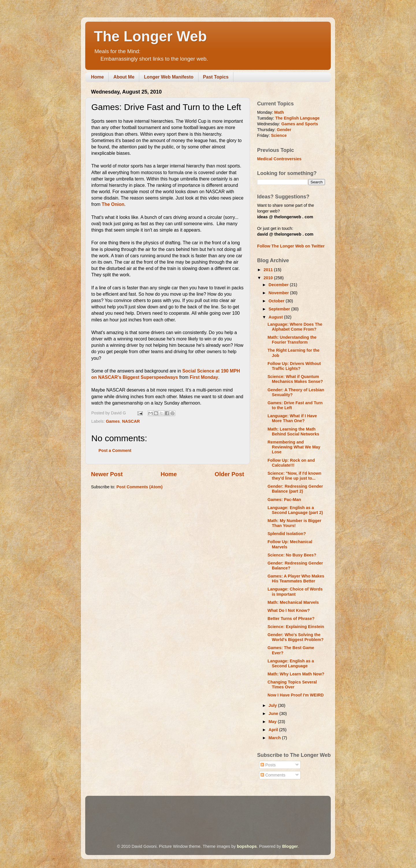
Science (279, 135)
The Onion (113, 204)
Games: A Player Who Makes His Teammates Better (296, 579)
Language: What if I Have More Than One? (292, 418)
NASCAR (131, 421)
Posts (268, 765)
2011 (269, 270)
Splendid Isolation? (287, 534)
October (277, 301)
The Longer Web (150, 36)
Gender (284, 130)
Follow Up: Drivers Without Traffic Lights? (294, 366)
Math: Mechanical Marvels (293, 602)
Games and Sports (300, 124)
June (274, 714)
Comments (273, 775)
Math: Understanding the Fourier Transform (292, 340)
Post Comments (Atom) (140, 487)
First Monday (204, 377)
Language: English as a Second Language (291, 663)
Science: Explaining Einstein (296, 627)
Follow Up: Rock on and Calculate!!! (291, 463)
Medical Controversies (279, 159)
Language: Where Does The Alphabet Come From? (295, 327)
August (276, 317)
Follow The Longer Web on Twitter (291, 246)
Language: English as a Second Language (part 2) (295, 510)
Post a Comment (115, 450)
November (279, 293)
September (280, 309)
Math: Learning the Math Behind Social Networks (293, 432)
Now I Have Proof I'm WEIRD (296, 695)
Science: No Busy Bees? (292, 555)
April (274, 730)
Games (113, 421)
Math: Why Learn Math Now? (296, 674)
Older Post (229, 474)
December (279, 285)
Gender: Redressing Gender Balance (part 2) (295, 489)
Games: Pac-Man (284, 500)
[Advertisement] (196, 812)
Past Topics (216, 77)
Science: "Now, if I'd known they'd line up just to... (294, 476)
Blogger (290, 846)
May (273, 722)
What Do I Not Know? (289, 610)
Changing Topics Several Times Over (292, 684)
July (273, 705)
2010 (269, 278)
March (275, 738)
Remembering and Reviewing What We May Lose (294, 447)
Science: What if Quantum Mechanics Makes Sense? (295, 379)
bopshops (247, 846)
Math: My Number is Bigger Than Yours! (294, 523)
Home (97, 77)
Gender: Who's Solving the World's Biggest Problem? (296, 637)
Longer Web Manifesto (169, 77)
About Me (124, 77)
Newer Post (107, 474)
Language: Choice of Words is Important (295, 592)
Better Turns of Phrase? (291, 619)
